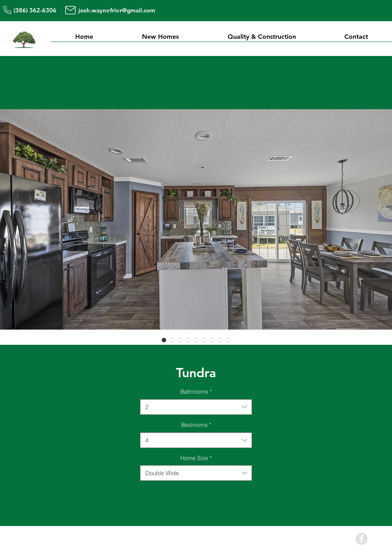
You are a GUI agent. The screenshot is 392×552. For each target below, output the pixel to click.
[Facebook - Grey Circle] (362, 539)
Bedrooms (196, 425)
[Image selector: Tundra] (164, 340)
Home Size (196, 458)
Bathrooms (196, 392)
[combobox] (196, 407)
